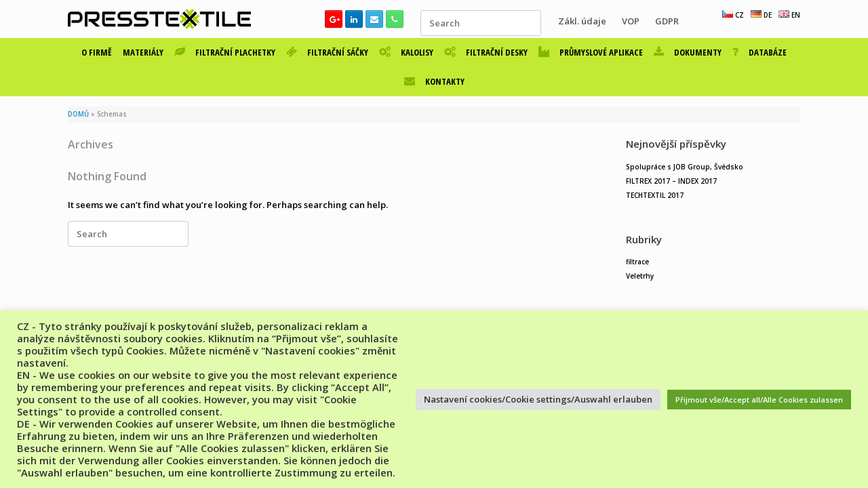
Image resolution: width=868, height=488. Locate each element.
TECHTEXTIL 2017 (655, 195)
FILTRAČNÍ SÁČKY (327, 52)
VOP (631, 21)
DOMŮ (78, 114)
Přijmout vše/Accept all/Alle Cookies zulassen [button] (759, 400)
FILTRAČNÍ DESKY (486, 52)
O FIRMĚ (97, 52)
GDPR (667, 21)
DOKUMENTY (688, 52)
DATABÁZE (759, 52)
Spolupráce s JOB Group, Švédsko (685, 167)
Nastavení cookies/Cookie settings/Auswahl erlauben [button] (538, 399)
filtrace (637, 262)
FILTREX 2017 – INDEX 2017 (671, 181)
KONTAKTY (434, 81)
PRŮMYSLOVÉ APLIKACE (591, 52)
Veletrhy (640, 276)
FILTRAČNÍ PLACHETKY (225, 52)
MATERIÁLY (143, 52)
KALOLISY (406, 52)
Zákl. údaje (582, 21)
